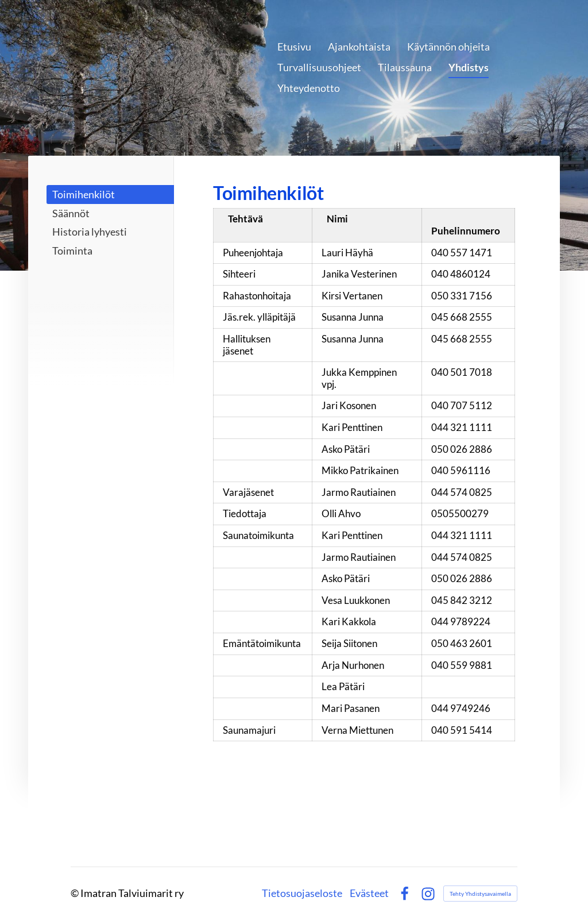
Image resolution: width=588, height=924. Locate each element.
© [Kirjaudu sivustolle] (76, 893)
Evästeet (369, 894)
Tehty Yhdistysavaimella (480, 894)
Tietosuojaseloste (302, 894)
